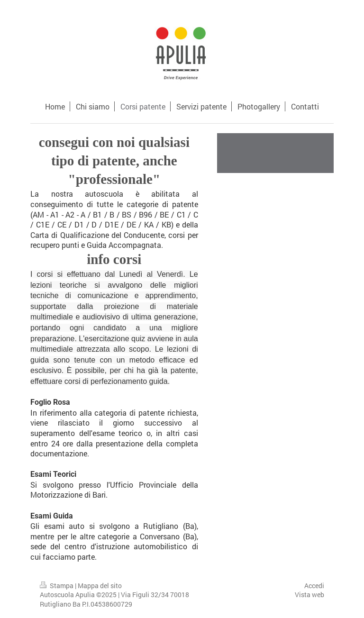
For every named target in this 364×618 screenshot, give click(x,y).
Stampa (57, 586)
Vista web (309, 595)
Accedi (314, 586)
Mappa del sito (100, 586)
